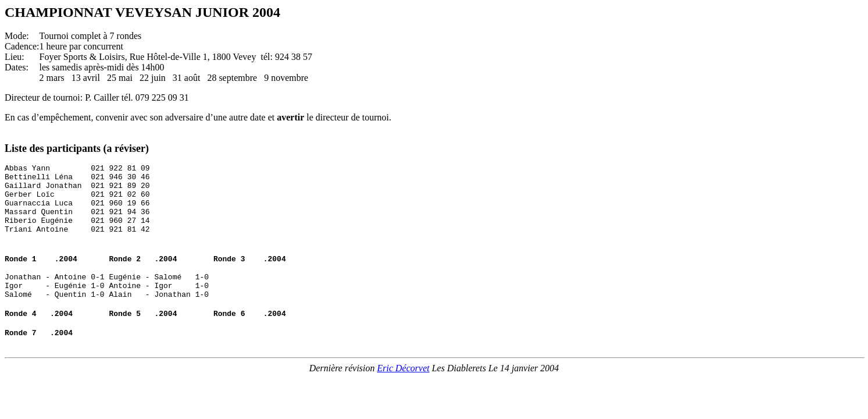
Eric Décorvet (403, 393)
